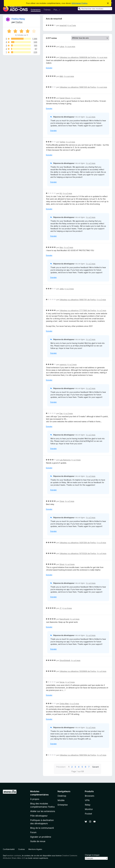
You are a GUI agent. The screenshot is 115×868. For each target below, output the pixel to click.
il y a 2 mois (76, 98)
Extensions (36, 10)
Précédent (61, 767)
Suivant (96, 767)
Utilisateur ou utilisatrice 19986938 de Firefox (78, 57)
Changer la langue (92, 855)
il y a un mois (70, 46)
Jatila (62, 289)
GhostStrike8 (65, 660)
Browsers (90, 796)
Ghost (62, 564)
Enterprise (63, 805)
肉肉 (61, 76)
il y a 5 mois (70, 682)
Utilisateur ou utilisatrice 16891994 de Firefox (78, 755)
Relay (88, 805)
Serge (62, 682)
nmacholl (63, 25)
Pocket (88, 814)
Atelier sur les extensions (43, 811)
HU (61, 193)
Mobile (61, 800)
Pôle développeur (39, 816)
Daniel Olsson (65, 98)
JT (61, 608)
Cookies (22, 849)
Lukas (62, 46)
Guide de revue (38, 841)
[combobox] (95, 9)
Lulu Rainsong (65, 460)
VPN (87, 800)
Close (62, 501)
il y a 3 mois (68, 413)
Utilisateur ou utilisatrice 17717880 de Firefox (78, 310)
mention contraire (14, 856)
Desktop (62, 796)
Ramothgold (64, 619)
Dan (61, 413)
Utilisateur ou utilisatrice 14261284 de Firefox (78, 543)
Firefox (19, 22)
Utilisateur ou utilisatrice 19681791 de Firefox (78, 300)
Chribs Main (64, 704)
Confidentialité (9, 849)
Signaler (49, 68)
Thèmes (47, 10)
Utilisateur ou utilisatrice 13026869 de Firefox (78, 671)
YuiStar (62, 142)
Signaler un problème (41, 837)
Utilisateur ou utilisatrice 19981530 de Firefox (78, 87)
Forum (33, 832)
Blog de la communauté (42, 828)
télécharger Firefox (79, 3)
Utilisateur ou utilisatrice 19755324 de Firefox (78, 553)
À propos (35, 799)
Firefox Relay (18, 19)
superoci (63, 364)
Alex (61, 247)
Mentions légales (35, 849)
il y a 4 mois (101, 543)
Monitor (89, 809)
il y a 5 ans (72, 25)
